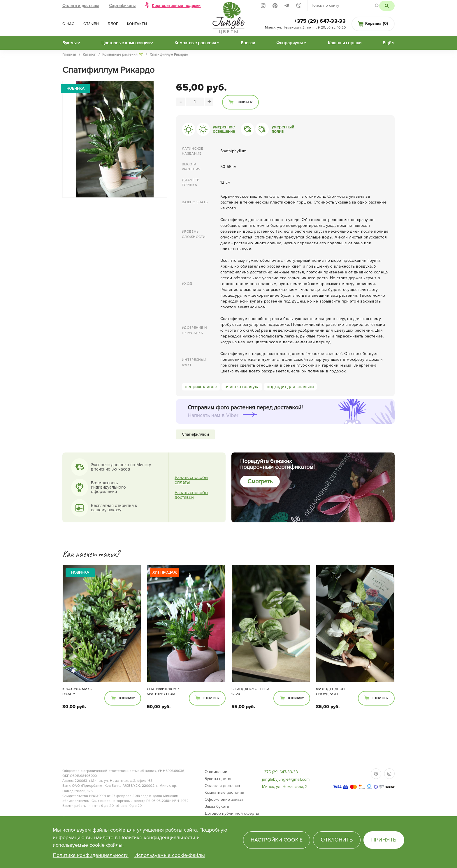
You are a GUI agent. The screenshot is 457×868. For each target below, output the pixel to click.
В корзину (245, 102)
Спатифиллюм (195, 434)
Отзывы (91, 24)
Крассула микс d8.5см (77, 692)
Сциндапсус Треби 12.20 (250, 692)
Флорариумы (290, 43)
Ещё (387, 43)
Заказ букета (217, 806)
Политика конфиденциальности (91, 855)
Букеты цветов (219, 779)
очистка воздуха (242, 387)
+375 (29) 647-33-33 (320, 21)
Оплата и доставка (81, 6)
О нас (68, 24)
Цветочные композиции (125, 43)
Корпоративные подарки (176, 6)
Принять (384, 840)
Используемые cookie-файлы (170, 855)
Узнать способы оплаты (191, 480)
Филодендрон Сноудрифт (330, 692)
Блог (113, 24)
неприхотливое (201, 387)
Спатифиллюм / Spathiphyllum (163, 692)
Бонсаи (248, 43)
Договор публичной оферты (232, 813)
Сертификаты (122, 6)
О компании (216, 772)
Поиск (387, 6)
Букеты (70, 43)
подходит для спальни (290, 387)
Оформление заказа (224, 799)
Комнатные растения (195, 43)
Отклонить (337, 840)
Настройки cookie (277, 840)
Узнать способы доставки (191, 495)
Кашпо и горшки (345, 43)
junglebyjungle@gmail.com (286, 779)
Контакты (137, 24)
